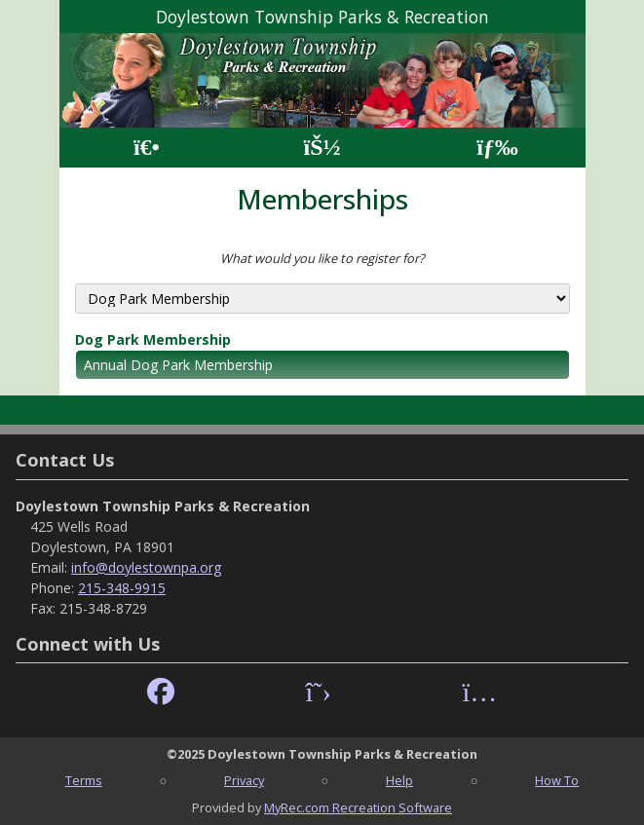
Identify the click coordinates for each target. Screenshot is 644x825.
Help (399, 780)
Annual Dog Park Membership (178, 365)
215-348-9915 (122, 588)
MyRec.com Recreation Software (358, 807)
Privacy (244, 780)
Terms (84, 780)
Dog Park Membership (153, 339)
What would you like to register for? (322, 258)
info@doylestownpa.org (146, 567)
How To (557, 780)
